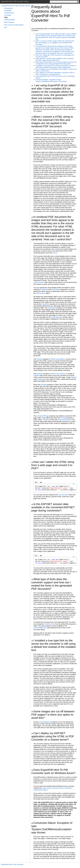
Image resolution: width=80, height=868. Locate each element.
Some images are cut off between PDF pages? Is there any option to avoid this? (53, 715)
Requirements (9, 13)
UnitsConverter (39, 282)
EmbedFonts (48, 624)
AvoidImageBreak (45, 722)
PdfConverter (41, 293)
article (55, 253)
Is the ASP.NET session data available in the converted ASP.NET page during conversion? (55, 59)
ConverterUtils (63, 495)
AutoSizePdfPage (43, 416)
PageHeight (55, 289)
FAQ (6, 17)
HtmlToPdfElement (40, 628)
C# (36, 483)
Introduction (8, 8)
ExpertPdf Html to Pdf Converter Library (16, 6)
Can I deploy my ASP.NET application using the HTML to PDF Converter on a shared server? (55, 73)
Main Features (9, 22)
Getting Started (10, 20)
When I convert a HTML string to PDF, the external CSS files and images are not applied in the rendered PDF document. (55, 43)
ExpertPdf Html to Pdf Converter (12, 864)
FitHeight (40, 374)
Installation (8, 11)
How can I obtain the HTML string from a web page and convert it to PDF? (53, 465)
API (6, 27)
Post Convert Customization (14, 25)
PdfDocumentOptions (58, 359)
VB (41, 483)
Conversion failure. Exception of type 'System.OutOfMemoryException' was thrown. (51, 80)
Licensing (8, 15)
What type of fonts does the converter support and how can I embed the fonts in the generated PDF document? (56, 63)
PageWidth (44, 289)
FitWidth (39, 359)
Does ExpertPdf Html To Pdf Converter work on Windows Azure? (53, 771)
